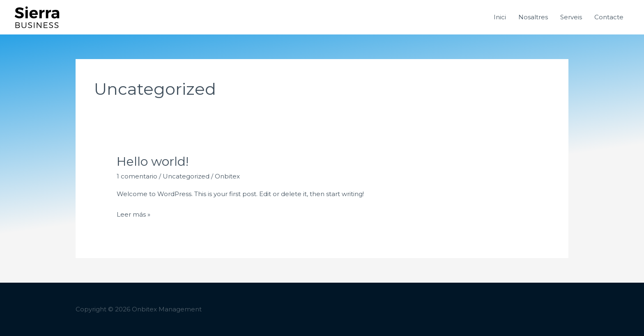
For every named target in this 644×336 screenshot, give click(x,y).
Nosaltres (533, 17)
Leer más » (133, 214)
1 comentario (137, 176)
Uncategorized (186, 176)
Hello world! (153, 161)
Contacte (609, 17)
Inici (500, 17)
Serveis (571, 17)
